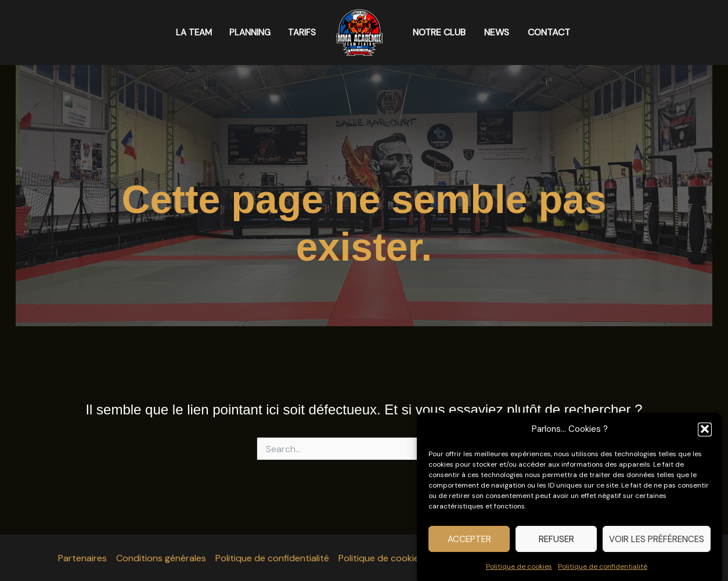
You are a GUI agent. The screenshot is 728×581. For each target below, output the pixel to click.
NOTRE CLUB (439, 32)
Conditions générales (161, 558)
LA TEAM (194, 33)
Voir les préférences (657, 548)
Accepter (469, 548)
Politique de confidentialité (603, 576)
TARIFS (302, 33)
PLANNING (250, 33)
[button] (705, 438)
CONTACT (549, 32)
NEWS (497, 32)
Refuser (556, 548)
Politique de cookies (519, 576)
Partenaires (82, 558)
